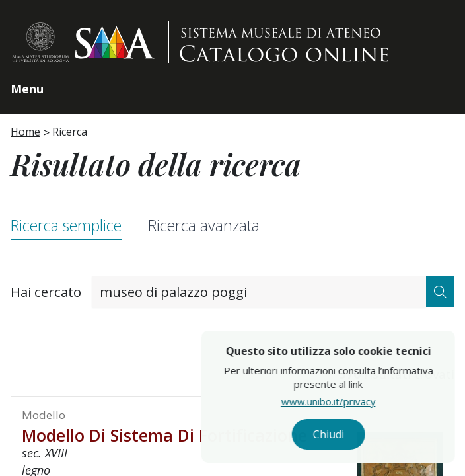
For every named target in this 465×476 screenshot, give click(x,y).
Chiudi (356, 434)
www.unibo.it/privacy (356, 401)
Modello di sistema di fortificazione (164, 435)
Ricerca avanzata (204, 225)
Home (25, 132)
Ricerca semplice (66, 225)
